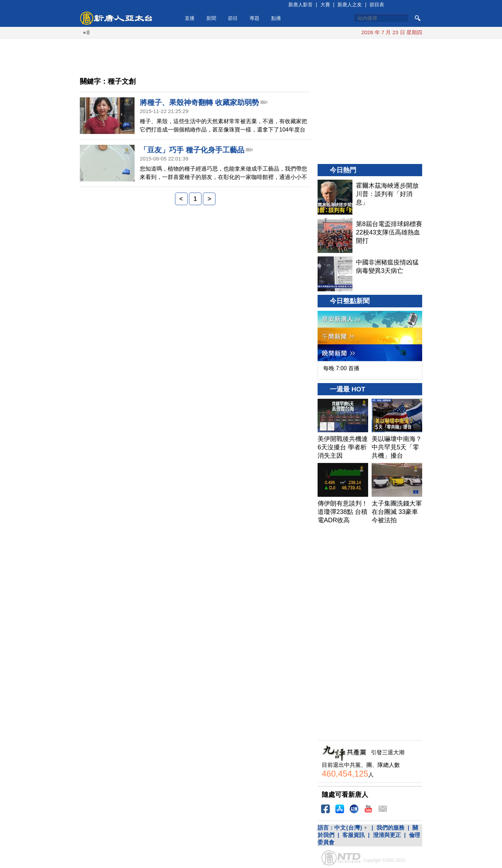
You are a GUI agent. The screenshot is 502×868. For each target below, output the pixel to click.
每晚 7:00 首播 (341, 368)
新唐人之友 (350, 5)
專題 (254, 18)
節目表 (377, 5)
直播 (190, 18)
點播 (276, 18)
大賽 (325, 5)
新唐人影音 (301, 5)
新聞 (211, 18)
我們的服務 (390, 828)
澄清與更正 (387, 835)
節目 (233, 18)
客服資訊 (353, 835)
